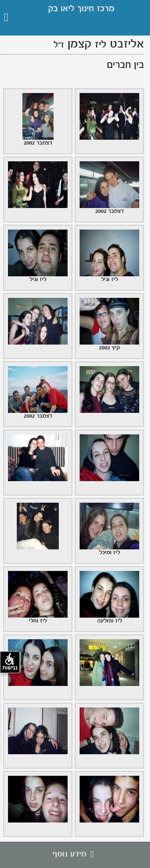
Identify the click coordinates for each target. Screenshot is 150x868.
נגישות (10, 662)
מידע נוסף (75, 854)
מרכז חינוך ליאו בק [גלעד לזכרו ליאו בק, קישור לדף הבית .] (81, 9)
